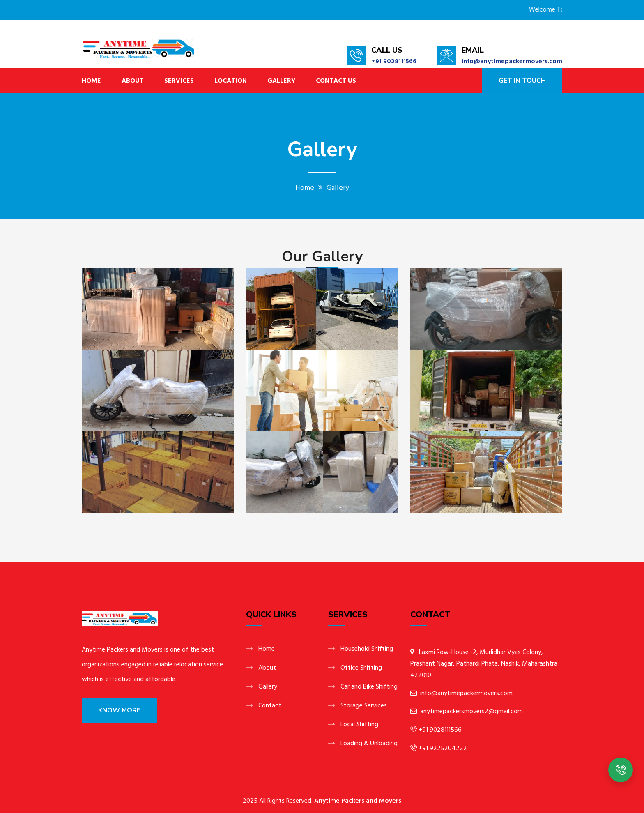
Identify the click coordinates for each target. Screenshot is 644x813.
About (133, 81)
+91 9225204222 (442, 748)
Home (91, 81)
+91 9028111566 (394, 61)
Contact (270, 705)
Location (231, 81)
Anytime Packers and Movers (358, 801)
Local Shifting (359, 724)
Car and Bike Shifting (369, 686)
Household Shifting (367, 649)
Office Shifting (361, 668)
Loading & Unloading (369, 743)
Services (179, 81)
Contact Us (336, 81)
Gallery (281, 81)
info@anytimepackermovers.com (512, 61)
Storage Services (364, 705)
